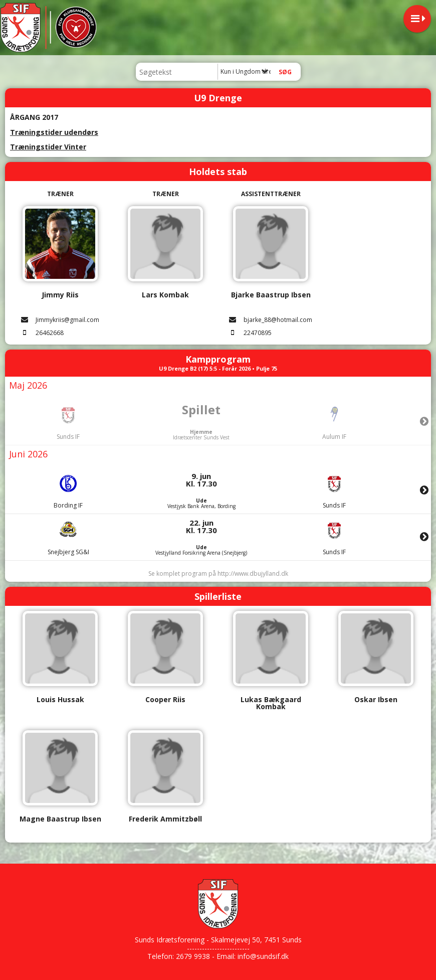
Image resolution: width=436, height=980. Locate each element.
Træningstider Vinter (48, 147)
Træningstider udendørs (54, 132)
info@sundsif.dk (263, 956)
